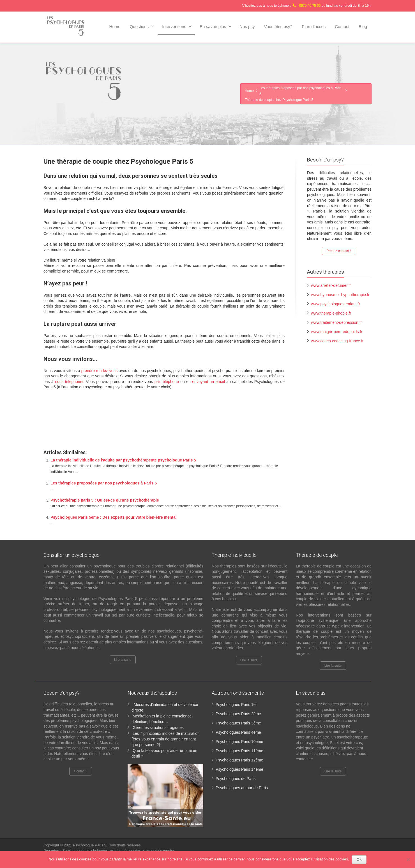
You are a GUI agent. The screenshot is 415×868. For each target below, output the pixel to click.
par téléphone (167, 382)
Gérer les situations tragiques (158, 728)
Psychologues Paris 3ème (238, 723)
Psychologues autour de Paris (242, 788)
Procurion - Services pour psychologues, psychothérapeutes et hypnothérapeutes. (110, 850)
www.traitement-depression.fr (336, 322)
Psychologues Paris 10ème (239, 742)
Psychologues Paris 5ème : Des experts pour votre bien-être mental (114, 517)
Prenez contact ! (339, 251)
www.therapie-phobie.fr (331, 313)
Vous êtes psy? (278, 26)
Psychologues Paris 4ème (238, 732)
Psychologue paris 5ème (72, 412)
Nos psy (247, 26)
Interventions (177, 26)
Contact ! (80, 771)
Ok (359, 860)
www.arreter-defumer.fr (331, 285)
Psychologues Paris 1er (236, 705)
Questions (142, 26)
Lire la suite (123, 660)
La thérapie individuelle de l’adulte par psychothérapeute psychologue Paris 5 (123, 460)
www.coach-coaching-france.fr (337, 341)
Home (115, 26)
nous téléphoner (69, 382)
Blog (363, 26)
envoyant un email (208, 382)
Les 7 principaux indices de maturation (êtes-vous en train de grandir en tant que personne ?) (166, 739)
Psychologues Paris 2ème (238, 714)
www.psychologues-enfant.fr (336, 304)
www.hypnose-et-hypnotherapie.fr (340, 295)
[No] (408, 860)
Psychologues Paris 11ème (239, 751)
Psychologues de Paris (236, 779)
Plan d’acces (314, 26)
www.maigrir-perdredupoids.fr (337, 332)
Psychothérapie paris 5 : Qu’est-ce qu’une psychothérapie (105, 500)
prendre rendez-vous (100, 371)
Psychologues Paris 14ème (239, 769)
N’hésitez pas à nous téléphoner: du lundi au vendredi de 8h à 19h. (307, 6)
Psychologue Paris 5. (91, 845)
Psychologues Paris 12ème (239, 760)
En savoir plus (216, 26)
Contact (342, 26)
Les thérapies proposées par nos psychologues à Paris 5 (104, 483)
